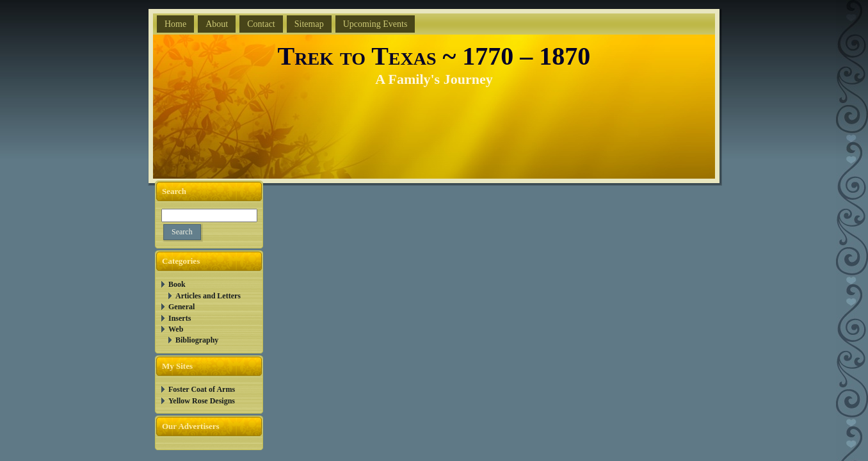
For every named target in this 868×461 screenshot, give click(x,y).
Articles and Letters (208, 296)
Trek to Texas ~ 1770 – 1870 (434, 56)
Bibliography (197, 340)
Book (177, 284)
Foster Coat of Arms (202, 389)
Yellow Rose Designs (202, 401)
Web (176, 329)
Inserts (180, 318)
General (181, 307)
